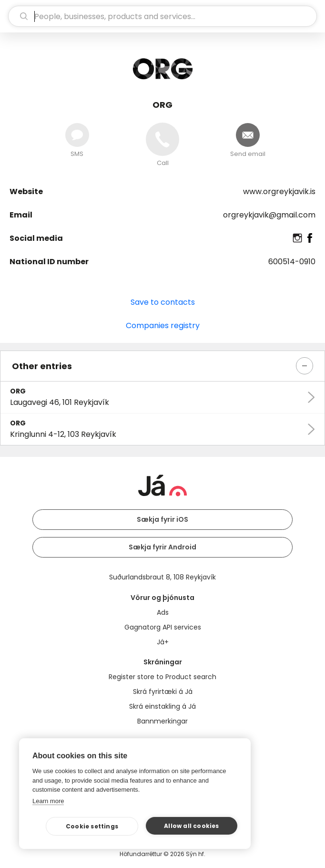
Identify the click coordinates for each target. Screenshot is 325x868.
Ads (163, 612)
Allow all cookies (191, 826)
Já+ (163, 642)
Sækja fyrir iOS (162, 519)
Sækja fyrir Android (162, 547)
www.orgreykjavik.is (279, 191)
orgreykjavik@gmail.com (269, 215)
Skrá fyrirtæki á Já (163, 692)
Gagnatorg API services (163, 627)
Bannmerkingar (162, 721)
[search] (162, 16)
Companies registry (163, 325)
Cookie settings (92, 826)
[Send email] (248, 135)
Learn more (48, 801)
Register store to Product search (162, 677)
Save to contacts (163, 302)
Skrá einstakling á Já (162, 706)
